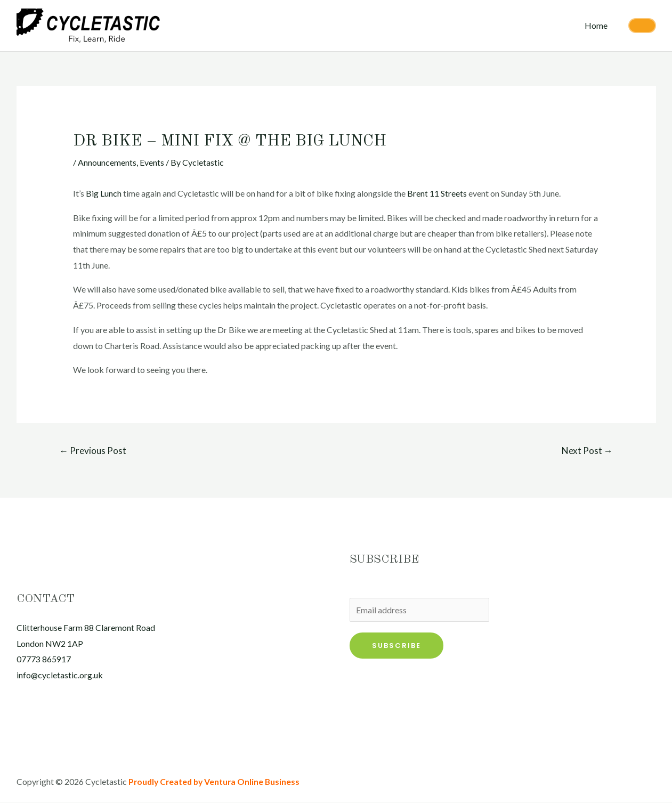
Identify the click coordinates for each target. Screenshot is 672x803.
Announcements (107, 162)
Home (598, 25)
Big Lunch (104, 193)
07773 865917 (44, 659)
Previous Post (93, 451)
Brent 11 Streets (437, 193)
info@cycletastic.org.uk (60, 675)
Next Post (587, 451)
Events (152, 162)
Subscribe (396, 646)
